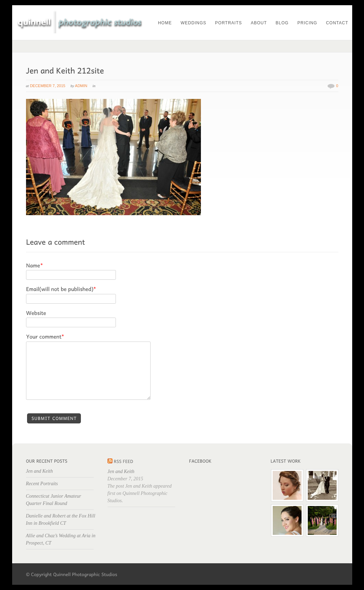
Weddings (193, 23)
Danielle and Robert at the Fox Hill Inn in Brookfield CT (61, 520)
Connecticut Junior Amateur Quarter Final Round (54, 500)
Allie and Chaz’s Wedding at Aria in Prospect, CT (61, 539)
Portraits (228, 23)
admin (81, 86)
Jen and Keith (40, 471)
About (259, 23)
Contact (337, 23)
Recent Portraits (42, 484)
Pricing (307, 23)
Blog (282, 23)
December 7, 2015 (48, 86)
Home (165, 23)
